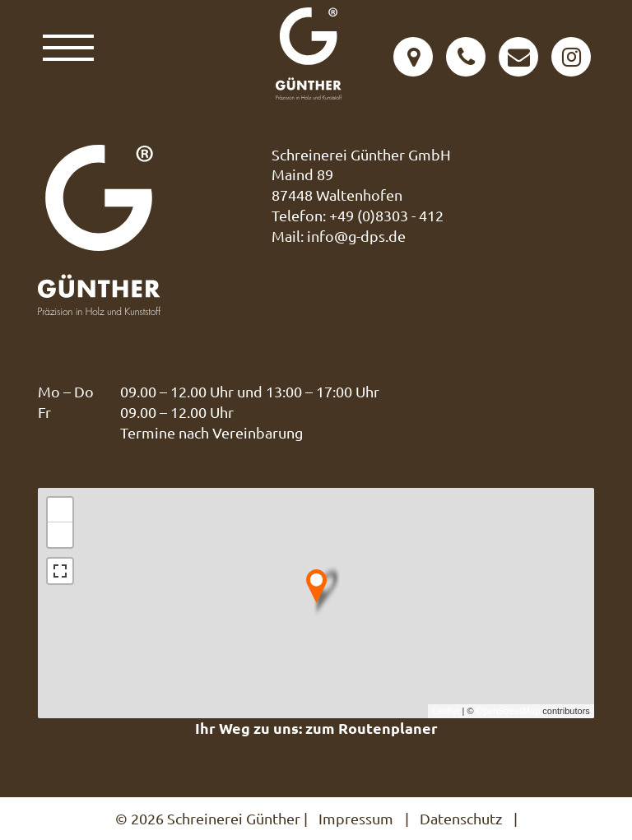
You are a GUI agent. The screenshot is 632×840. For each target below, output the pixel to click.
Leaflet (446, 711)
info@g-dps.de (356, 236)
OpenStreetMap (509, 711)
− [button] (60, 535)
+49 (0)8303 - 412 (386, 215)
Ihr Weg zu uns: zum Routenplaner (316, 728)
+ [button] (60, 510)
